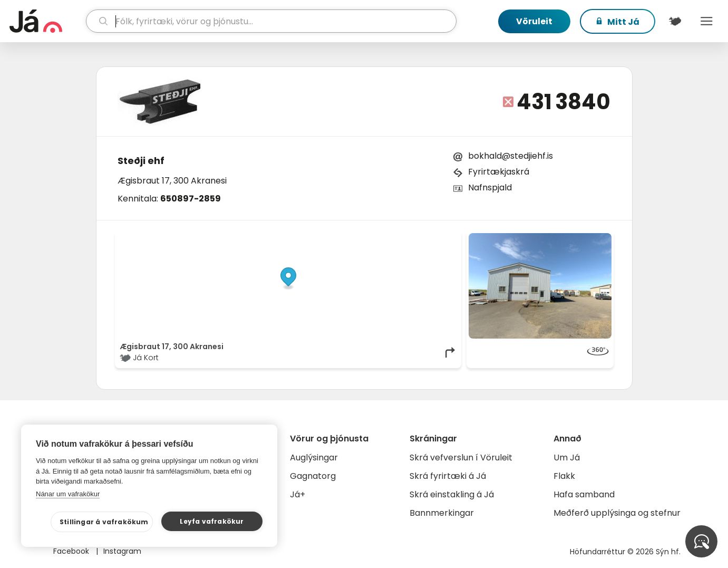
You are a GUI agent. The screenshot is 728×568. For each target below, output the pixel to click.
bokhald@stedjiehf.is (511, 156)
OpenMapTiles (436, 238)
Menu (707, 21)
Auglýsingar (314, 458)
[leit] (271, 21)
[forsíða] (47, 21)
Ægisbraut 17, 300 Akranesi (172, 181)
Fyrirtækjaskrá (499, 172)
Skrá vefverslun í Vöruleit (461, 458)
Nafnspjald (490, 187)
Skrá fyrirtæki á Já (448, 476)
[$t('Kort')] (675, 21)
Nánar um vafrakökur (68, 494)
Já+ (298, 494)
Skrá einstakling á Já (452, 494)
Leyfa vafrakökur (212, 521)
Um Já (567, 458)
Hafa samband (584, 494)
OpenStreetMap (385, 238)
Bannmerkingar (442, 513)
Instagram (122, 551)
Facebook (72, 551)
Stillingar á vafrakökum (104, 522)
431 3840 (564, 102)
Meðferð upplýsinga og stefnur (617, 513)
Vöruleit (534, 21)
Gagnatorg (313, 476)
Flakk (564, 476)
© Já (348, 238)
